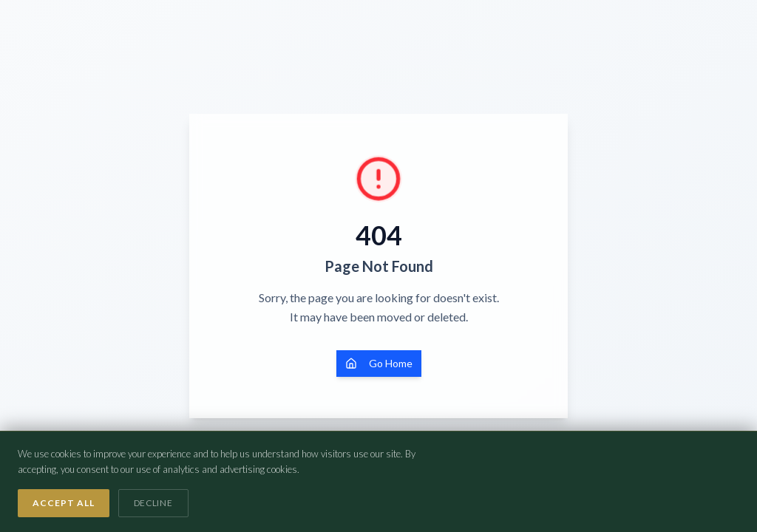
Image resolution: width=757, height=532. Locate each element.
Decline (153, 503)
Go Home (379, 363)
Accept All (64, 503)
